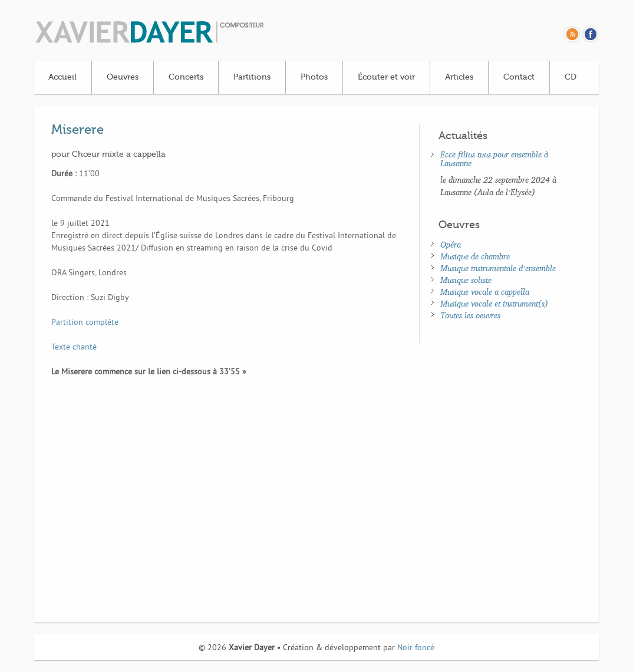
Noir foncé (416, 648)
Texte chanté (74, 347)
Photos (314, 77)
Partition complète (85, 323)
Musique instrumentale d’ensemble (498, 268)
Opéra (451, 244)
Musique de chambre (475, 256)
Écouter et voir (386, 77)
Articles (459, 77)
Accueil (62, 77)
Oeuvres (123, 77)
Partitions (252, 77)
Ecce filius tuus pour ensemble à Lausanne (494, 159)
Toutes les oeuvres (470, 315)
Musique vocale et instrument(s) (494, 303)
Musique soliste (466, 280)
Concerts (186, 77)
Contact (519, 77)
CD (571, 77)
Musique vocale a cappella (485, 291)
